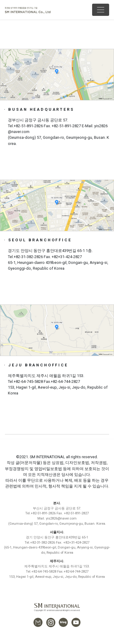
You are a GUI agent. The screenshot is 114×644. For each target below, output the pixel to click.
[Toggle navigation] (101, 10)
